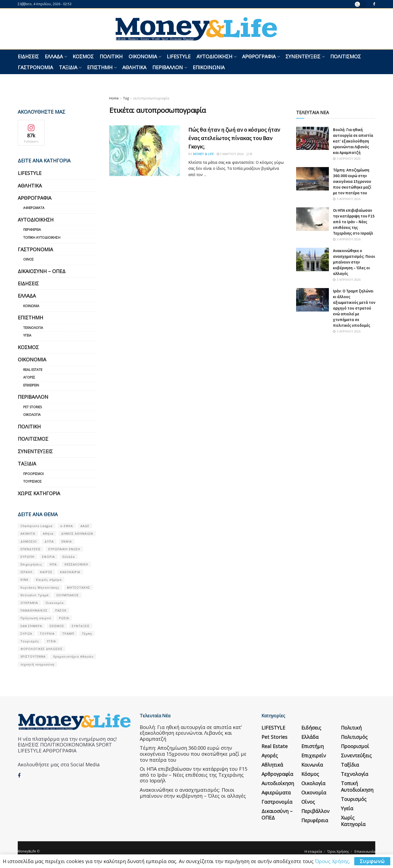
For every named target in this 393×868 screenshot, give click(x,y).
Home (114, 98)
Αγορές (29, 377)
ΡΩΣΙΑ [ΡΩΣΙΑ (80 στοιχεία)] (64, 618)
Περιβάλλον (168, 67)
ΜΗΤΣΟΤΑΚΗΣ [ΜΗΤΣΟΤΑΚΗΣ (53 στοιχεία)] (78, 587)
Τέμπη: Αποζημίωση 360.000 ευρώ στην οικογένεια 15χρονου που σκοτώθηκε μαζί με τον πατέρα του (352, 181)
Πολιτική (111, 56)
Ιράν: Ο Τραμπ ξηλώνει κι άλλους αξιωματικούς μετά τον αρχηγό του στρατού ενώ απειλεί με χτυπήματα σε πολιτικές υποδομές (354, 308)
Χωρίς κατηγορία (39, 493)
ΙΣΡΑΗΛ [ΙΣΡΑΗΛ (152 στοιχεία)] (26, 572)
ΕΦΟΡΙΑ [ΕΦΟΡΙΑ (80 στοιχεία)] (48, 557)
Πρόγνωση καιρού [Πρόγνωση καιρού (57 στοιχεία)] (36, 618)
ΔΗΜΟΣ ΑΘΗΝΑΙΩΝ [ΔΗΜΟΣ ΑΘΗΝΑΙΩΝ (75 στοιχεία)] (77, 533)
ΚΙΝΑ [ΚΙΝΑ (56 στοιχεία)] (24, 580)
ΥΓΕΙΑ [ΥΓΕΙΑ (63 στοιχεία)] (51, 641)
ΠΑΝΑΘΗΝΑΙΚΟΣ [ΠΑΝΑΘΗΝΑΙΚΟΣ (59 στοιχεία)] (34, 610)
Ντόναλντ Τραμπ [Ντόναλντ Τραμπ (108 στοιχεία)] (35, 595)
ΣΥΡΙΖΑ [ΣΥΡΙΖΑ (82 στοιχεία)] (26, 633)
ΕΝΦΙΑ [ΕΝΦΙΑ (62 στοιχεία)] (67, 541)
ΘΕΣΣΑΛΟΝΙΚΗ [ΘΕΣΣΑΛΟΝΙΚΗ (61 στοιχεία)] (76, 564)
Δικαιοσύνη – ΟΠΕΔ (42, 271)
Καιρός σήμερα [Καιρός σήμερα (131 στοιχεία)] (49, 580)
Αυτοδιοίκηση (214, 56)
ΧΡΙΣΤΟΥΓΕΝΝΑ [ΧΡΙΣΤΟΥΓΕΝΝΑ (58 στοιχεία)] (33, 656)
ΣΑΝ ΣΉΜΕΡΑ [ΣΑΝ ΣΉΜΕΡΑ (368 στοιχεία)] (31, 626)
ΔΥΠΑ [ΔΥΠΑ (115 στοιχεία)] (49, 541)
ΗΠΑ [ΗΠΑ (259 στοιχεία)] (53, 564)
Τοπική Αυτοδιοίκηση (42, 238)
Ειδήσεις (28, 56)
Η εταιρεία (313, 851)
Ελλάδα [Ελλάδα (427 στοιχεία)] (69, 557)
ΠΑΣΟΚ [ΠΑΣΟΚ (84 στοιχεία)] (61, 610)
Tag (126, 98)
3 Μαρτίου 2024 (230, 154)
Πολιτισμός (346, 56)
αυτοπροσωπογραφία (151, 98)
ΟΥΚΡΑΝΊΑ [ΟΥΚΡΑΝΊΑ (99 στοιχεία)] (29, 603)
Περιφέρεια (32, 230)
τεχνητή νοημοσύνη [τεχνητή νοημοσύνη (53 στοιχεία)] (37, 664)
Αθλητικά (134, 67)
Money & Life (203, 154)
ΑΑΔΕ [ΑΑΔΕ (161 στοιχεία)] (85, 526)
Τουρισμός (32, 481)
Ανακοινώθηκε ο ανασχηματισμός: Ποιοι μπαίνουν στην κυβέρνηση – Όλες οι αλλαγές (354, 262)
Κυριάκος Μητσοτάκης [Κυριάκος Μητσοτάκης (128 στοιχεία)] (40, 587)
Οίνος (29, 259)
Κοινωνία (31, 306)
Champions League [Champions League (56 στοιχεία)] (37, 526)
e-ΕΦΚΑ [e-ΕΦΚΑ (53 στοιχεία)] (67, 526)
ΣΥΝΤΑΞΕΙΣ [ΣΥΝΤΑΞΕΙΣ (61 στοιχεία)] (81, 626)
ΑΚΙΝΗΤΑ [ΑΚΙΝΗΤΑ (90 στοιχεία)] (28, 533)
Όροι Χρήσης (338, 851)
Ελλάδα (54, 56)
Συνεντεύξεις (303, 56)
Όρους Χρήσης (332, 861)
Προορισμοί (33, 474)
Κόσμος (83, 56)
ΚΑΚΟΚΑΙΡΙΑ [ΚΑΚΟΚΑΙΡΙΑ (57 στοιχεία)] (70, 572)
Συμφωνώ (372, 861)
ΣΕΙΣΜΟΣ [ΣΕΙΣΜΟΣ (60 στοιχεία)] (57, 626)
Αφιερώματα (34, 208)
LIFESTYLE (179, 56)
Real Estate (33, 370)
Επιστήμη (100, 67)
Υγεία (27, 335)
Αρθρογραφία (259, 56)
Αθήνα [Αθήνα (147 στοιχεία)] (48, 533)
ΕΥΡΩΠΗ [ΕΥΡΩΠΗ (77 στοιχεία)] (27, 557)
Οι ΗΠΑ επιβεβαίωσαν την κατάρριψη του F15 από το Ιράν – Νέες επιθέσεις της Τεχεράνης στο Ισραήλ (354, 222)
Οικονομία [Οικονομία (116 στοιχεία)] (55, 603)
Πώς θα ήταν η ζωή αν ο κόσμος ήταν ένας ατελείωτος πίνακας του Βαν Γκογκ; (234, 138)
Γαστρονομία (35, 67)
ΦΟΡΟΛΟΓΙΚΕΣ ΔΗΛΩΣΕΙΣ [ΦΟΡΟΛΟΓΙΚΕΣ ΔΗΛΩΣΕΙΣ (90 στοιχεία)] (41, 649)
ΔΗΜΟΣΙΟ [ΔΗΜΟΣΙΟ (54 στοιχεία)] (29, 541)
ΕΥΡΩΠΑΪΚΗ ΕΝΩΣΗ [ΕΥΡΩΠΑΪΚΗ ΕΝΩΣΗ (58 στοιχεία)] (64, 549)
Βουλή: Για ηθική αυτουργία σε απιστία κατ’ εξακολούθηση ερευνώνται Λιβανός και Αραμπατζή (353, 141)
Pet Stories (32, 407)
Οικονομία (143, 56)
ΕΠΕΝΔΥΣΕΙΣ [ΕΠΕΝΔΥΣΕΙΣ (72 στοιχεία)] (31, 549)
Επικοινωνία (209, 67)
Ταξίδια (68, 67)
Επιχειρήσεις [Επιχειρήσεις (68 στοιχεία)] (31, 564)
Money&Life (27, 851)
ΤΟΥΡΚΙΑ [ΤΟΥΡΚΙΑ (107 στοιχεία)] (47, 633)
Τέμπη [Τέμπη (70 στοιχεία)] (87, 633)
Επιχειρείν (31, 385)
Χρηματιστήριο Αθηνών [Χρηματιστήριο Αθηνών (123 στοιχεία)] (73, 656)
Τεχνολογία (33, 328)
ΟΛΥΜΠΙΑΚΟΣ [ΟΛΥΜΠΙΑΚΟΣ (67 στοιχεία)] (68, 595)
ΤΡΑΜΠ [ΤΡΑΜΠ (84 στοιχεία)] (68, 633)
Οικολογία (32, 415)
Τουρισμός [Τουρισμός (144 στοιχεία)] (30, 641)
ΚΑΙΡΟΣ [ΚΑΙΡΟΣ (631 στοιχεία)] (46, 572)
